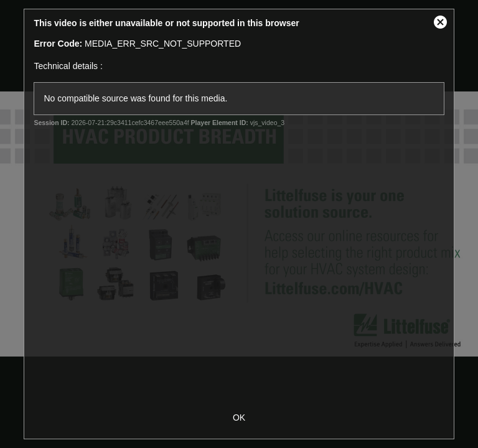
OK (239, 418)
